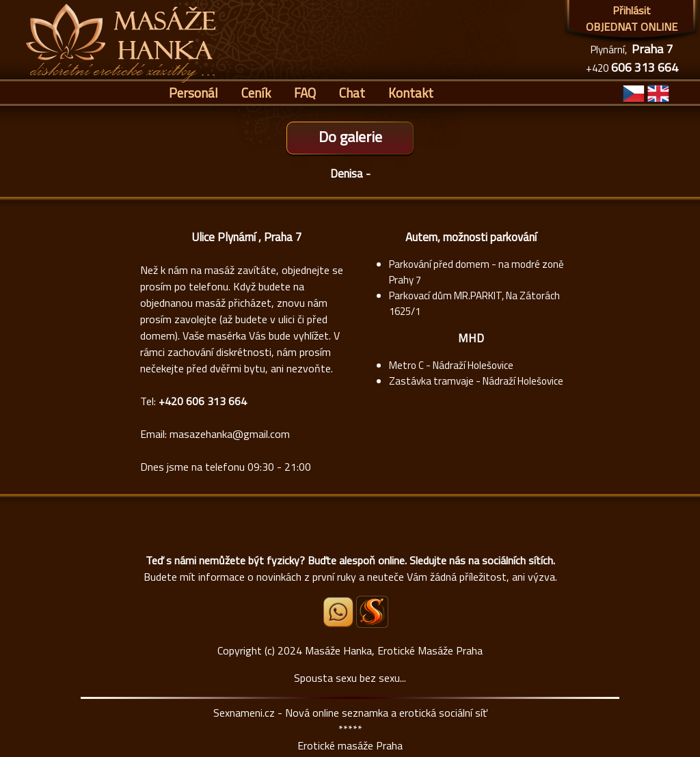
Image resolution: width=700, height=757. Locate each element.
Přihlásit (632, 10)
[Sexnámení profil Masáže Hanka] (372, 612)
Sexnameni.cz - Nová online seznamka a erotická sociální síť (350, 713)
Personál (193, 93)
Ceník (256, 93)
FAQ (305, 93)
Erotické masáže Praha (350, 745)
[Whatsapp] (339, 623)
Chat (352, 93)
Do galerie (350, 137)
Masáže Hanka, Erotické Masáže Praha (394, 650)
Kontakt (411, 93)
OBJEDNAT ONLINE (632, 27)
